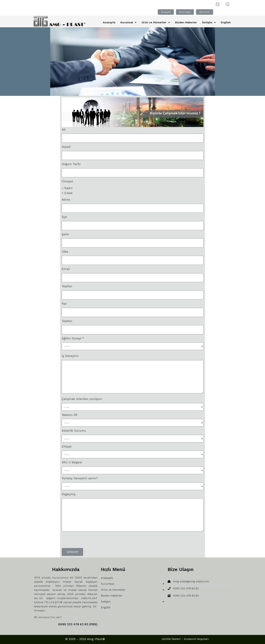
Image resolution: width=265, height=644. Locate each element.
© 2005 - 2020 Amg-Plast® (70, 640)
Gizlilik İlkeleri (130, 640)
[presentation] (88, 541)
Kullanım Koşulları (155, 640)
